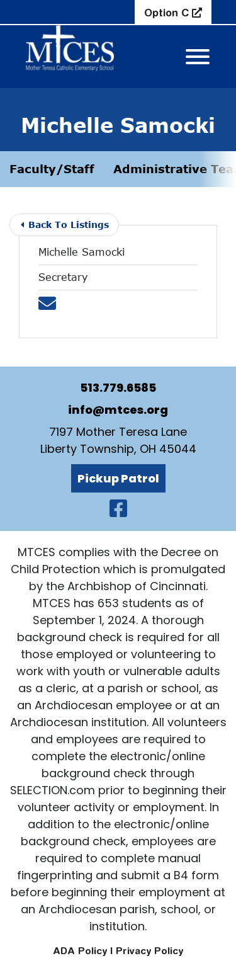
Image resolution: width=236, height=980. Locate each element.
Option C (168, 13)
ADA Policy (80, 951)
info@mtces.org (118, 410)
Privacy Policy (149, 951)
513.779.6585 (118, 388)
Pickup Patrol (118, 478)
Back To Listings (65, 225)
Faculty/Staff (52, 169)
